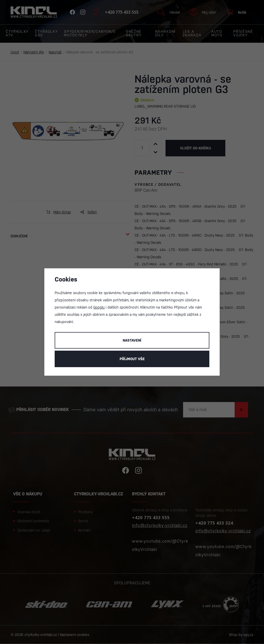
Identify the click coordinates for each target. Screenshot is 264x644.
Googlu (99, 307)
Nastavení (132, 340)
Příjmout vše (132, 359)
